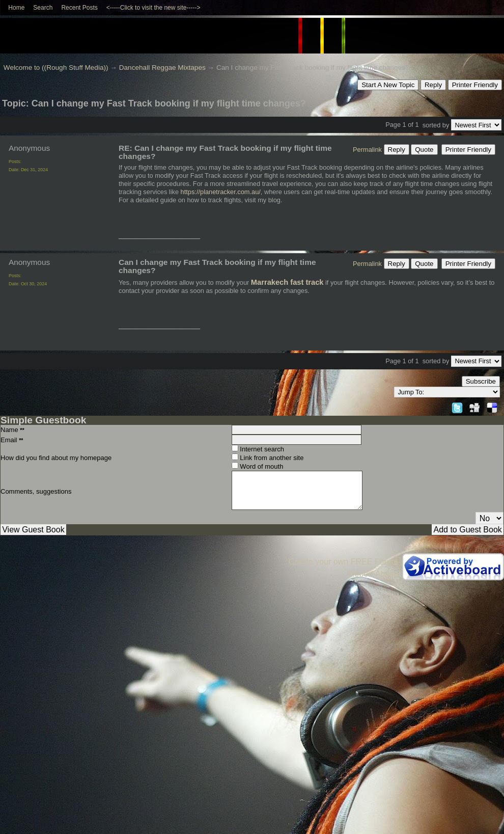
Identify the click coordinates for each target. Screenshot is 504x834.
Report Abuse (373, 574)
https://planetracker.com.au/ (221, 192)
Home (16, 8)
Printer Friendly (475, 85)
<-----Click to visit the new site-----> (153, 8)
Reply (433, 85)
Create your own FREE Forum (343, 562)
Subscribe (481, 381)
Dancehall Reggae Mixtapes (162, 68)
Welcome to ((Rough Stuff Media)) (56, 68)
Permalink (367, 150)
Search (43, 8)
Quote (424, 150)
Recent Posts (79, 8)
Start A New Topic (388, 85)
